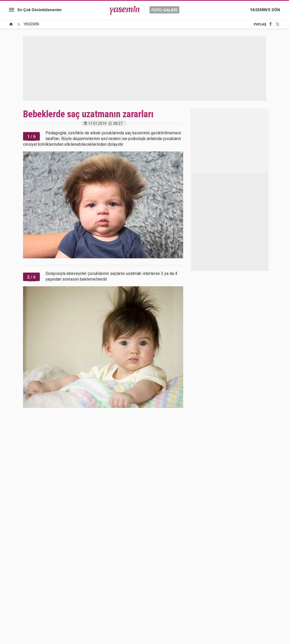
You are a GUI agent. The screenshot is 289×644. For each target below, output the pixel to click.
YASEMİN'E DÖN (265, 10)
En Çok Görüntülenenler (40, 10)
